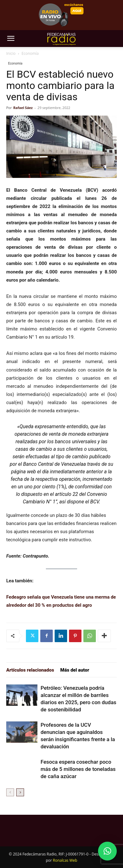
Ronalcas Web (65, 860)
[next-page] (20, 792)
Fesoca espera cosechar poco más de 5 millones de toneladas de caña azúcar (78, 769)
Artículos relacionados (30, 670)
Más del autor (75, 670)
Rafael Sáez (23, 108)
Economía (30, 53)
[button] (11, 39)
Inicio (11, 53)
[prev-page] (10, 792)
